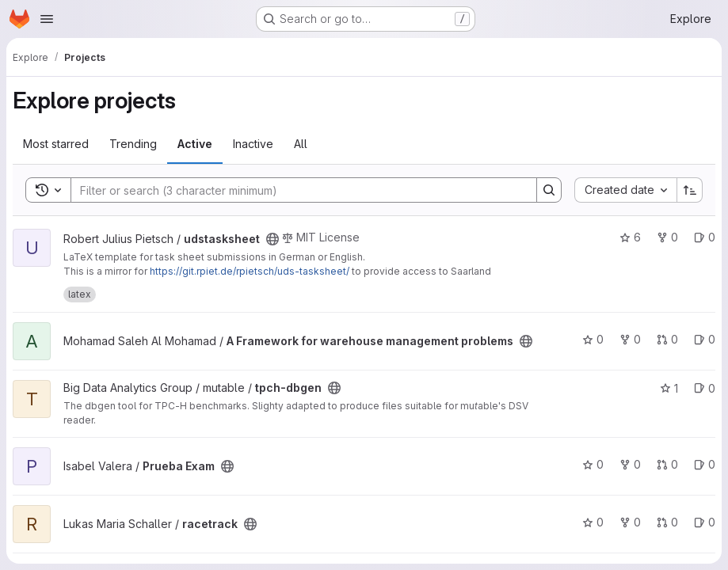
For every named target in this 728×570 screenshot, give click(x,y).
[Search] (296, 190)
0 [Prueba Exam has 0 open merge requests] (667, 464)
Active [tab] (195, 144)
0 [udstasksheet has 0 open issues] (705, 237)
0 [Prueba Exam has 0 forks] (630, 464)
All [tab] (301, 144)
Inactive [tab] (253, 144)
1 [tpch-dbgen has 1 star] (669, 388)
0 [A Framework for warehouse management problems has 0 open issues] (705, 339)
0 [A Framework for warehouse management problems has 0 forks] (630, 339)
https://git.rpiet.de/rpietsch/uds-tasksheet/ (250, 271)
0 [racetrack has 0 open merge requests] (667, 522)
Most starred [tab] (56, 144)
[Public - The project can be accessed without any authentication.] (273, 239)
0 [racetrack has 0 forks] (630, 522)
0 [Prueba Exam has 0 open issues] (705, 464)
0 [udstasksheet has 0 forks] (667, 237)
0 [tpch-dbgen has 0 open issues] (705, 388)
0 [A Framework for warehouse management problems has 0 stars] (593, 339)
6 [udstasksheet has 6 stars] (630, 237)
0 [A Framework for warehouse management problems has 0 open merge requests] (667, 339)
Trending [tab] (133, 144)
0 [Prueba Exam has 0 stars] (593, 464)
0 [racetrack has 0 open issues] (705, 522)
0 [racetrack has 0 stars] (593, 522)
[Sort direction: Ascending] (690, 190)
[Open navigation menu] (47, 19)
